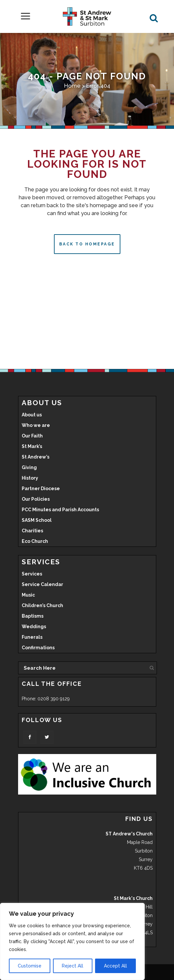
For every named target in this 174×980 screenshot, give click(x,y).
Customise (30, 966)
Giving (29, 467)
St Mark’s (32, 446)
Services (32, 574)
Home (72, 86)
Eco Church (35, 541)
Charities (32, 531)
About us (32, 415)
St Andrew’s (36, 457)
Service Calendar (42, 584)
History (30, 478)
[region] (72, 941)
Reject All (73, 966)
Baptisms (33, 616)
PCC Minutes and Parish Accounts (60, 510)
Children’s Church (42, 605)
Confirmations (38, 648)
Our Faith (32, 436)
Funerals (32, 637)
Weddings (34, 627)
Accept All (115, 966)
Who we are (36, 425)
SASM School (37, 520)
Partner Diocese (41, 489)
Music (28, 595)
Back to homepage (87, 244)
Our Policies (36, 499)
